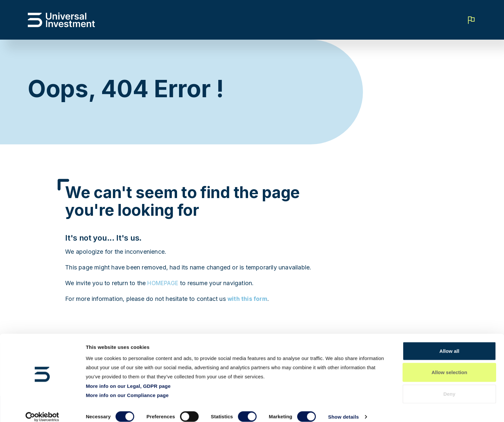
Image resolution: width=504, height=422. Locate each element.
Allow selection (449, 365)
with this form (248, 299)
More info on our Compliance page (127, 387)
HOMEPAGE (164, 283)
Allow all (450, 343)
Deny (450, 386)
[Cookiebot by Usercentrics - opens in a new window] (42, 409)
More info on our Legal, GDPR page (128, 378)
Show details (344, 409)
